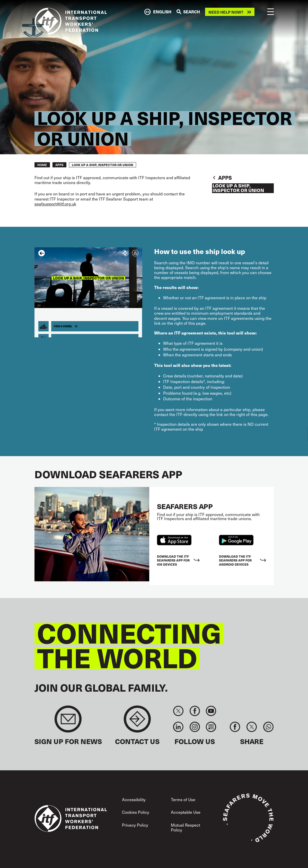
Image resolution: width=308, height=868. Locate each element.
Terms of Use (183, 799)
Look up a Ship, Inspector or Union (238, 188)
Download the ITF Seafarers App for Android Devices (235, 560)
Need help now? (226, 12)
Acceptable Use (186, 812)
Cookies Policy (136, 812)
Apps (59, 165)
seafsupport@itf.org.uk (55, 204)
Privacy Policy (135, 825)
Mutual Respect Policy (186, 827)
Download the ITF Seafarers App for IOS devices (173, 560)
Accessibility (134, 799)
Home (42, 165)
